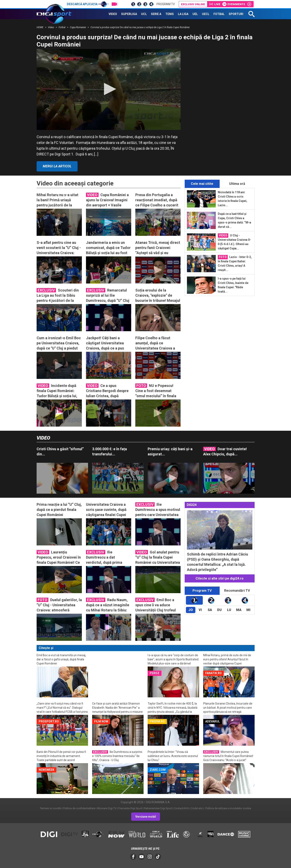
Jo (191, 610)
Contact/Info (181, 808)
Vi (200, 610)
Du (219, 610)
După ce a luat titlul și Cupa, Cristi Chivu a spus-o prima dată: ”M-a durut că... (234, 220)
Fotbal (62, 27)
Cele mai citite (202, 184)
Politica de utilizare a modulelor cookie (228, 808)
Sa (210, 610)
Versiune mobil (146, 817)
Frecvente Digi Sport (130, 808)
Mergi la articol (57, 166)
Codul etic (197, 808)
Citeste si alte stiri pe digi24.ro (220, 578)
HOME (40, 27)
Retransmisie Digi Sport (158, 808)
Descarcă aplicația (88, 4)
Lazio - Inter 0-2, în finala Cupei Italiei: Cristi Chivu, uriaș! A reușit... (235, 263)
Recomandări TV (237, 591)
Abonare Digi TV (107, 808)
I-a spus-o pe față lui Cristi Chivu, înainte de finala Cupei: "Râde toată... (233, 285)
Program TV (166, 4)
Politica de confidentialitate (79, 808)
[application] (109, 89)
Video (51, 27)
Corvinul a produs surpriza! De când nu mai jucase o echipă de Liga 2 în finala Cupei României (140, 27)
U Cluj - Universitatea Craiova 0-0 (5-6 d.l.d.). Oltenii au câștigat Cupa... (234, 242)
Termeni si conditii (51, 808)
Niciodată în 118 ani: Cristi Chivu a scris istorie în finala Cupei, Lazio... (232, 199)
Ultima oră (237, 184)
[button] (109, 89)
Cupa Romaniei (78, 27)
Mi (248, 610)
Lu (229, 610)
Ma (239, 610)
